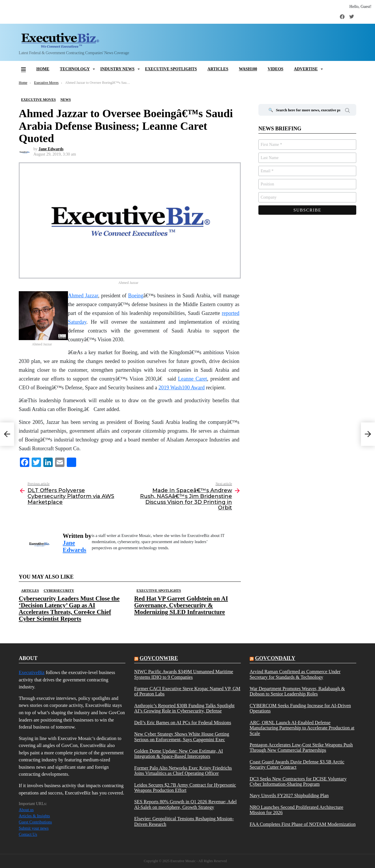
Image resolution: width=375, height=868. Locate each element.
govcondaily (275, 658)
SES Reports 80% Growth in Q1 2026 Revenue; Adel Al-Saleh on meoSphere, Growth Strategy (185, 804)
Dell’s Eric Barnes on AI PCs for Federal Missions (183, 723)
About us (26, 810)
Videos (275, 69)
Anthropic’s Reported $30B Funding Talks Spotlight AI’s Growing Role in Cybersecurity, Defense (184, 708)
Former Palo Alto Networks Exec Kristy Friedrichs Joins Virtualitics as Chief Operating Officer (183, 771)
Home (43, 69)
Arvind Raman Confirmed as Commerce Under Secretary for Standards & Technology (295, 674)
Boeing (136, 296)
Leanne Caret (193, 379)
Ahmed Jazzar (83, 296)
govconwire (159, 658)
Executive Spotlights (171, 69)
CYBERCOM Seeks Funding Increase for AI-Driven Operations (300, 708)
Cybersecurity (59, 591)
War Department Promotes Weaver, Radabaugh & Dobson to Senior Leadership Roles (297, 691)
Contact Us (28, 834)
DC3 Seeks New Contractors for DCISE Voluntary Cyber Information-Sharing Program (298, 782)
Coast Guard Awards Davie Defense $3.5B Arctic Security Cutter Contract (297, 765)
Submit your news (34, 828)
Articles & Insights (34, 816)
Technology (75, 69)
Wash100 (248, 69)
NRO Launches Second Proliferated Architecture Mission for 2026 (296, 810)
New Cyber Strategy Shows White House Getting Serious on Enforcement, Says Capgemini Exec (182, 737)
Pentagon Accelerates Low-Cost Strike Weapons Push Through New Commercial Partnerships (301, 748)
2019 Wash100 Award (182, 388)
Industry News (117, 69)
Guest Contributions (35, 822)
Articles (218, 69)
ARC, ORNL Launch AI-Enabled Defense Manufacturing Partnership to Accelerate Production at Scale (302, 728)
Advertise (306, 69)
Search (347, 111)
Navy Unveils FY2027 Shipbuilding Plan (289, 796)
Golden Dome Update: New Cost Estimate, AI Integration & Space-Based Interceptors (179, 754)
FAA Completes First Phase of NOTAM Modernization (303, 824)
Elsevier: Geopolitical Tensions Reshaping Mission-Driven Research (184, 821)
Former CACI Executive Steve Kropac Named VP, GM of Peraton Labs (187, 691)
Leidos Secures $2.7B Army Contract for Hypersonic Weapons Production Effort (185, 788)
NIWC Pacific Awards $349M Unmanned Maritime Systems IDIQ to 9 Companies (184, 674)
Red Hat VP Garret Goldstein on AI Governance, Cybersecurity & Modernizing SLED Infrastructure (181, 605)
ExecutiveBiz (32, 672)
